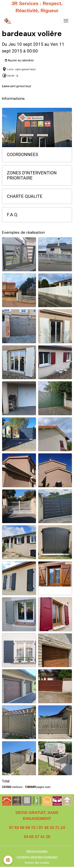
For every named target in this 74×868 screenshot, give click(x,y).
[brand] (8, 21)
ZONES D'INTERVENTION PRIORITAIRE (32, 175)
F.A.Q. (13, 215)
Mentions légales (37, 851)
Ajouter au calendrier (19, 61)
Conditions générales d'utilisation (37, 857)
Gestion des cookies (37, 863)
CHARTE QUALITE (25, 196)
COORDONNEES (22, 154)
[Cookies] (8, 860)
